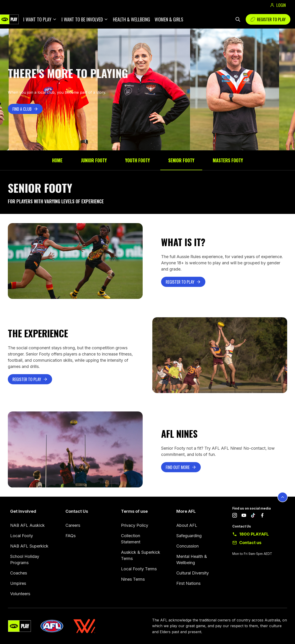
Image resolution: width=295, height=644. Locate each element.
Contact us (250, 543)
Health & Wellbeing (131, 19)
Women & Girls (169, 19)
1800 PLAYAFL (254, 534)
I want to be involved (82, 19)
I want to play (37, 19)
